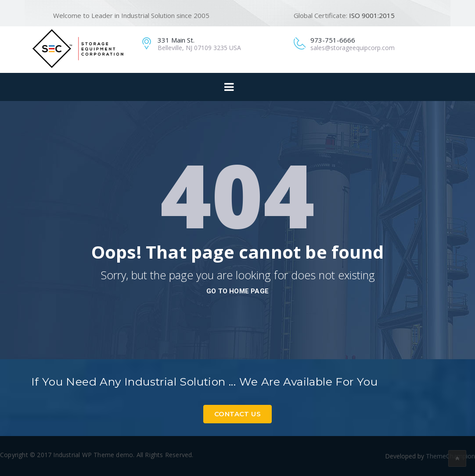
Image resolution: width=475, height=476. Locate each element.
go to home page (237, 291)
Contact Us (237, 414)
